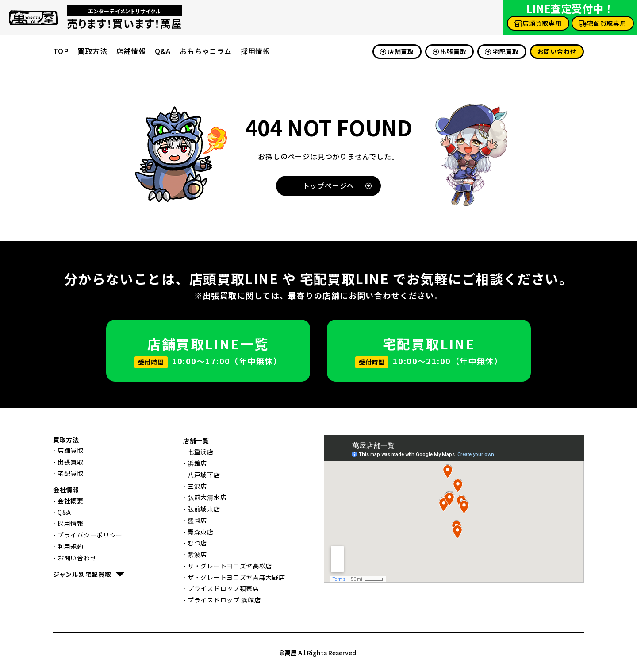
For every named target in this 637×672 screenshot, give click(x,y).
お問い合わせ (557, 51)
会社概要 (71, 501)
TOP (61, 51)
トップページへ (338, 185)
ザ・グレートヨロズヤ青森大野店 (236, 577)
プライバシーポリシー (90, 535)
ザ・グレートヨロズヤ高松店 (230, 566)
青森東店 (201, 532)
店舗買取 (397, 51)
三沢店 (197, 486)
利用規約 (71, 546)
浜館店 (197, 463)
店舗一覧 (196, 440)
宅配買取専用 (603, 23)
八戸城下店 (204, 475)
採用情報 (255, 51)
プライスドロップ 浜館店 (224, 600)
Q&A (163, 51)
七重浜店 (201, 452)
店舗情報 (131, 51)
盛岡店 (197, 520)
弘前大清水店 (207, 497)
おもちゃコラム (206, 51)
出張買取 (450, 51)
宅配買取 (502, 51)
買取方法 (92, 51)
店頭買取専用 (538, 23)
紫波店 (197, 554)
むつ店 (197, 543)
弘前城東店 (204, 509)
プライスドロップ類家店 (223, 588)
